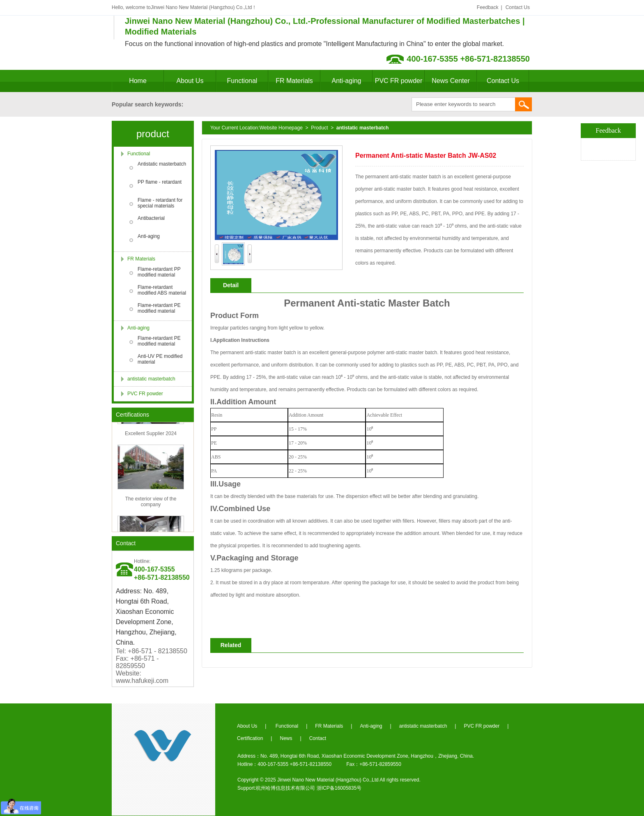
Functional (242, 81)
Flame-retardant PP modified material (159, 272)
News (286, 738)
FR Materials (294, 81)
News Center (451, 81)
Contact (126, 543)
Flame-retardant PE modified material (159, 308)
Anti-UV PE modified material (160, 359)
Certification (250, 738)
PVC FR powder (399, 81)
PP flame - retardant (160, 182)
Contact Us (518, 7)
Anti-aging (346, 81)
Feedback (488, 7)
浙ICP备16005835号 (339, 788)
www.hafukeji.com (142, 681)
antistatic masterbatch (151, 379)
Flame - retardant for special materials (160, 203)
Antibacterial (151, 218)
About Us (190, 81)
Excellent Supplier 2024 (151, 435)
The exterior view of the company (151, 503)
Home (138, 81)
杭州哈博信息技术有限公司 (285, 788)
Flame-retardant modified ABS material (162, 290)
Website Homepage (281, 128)
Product (319, 128)
